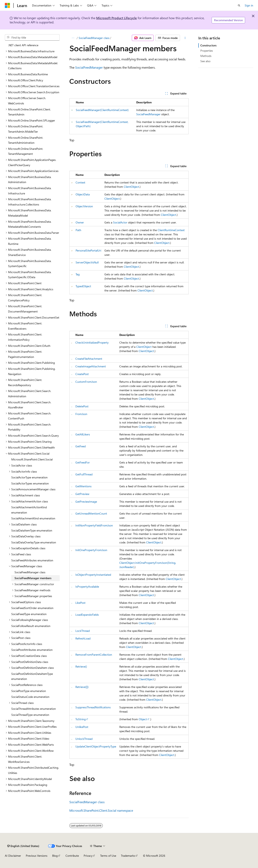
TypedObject (83, 286)
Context (80, 182)
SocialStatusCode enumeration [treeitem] (30, 697)
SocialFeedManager (89, 67)
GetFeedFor (83, 462)
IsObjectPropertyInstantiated (93, 575)
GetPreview (82, 494)
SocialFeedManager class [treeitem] (30, 572)
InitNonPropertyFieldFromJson (94, 525)
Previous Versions (37, 856)
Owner (80, 222)
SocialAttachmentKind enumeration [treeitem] (33, 518)
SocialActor (120, 222)
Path (78, 230)
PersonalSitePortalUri (88, 250)
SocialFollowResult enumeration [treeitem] (31, 626)
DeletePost (82, 406)
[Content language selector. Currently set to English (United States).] (23, 846)
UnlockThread (84, 739)
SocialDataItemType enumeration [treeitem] (32, 530)
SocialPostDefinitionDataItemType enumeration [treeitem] (32, 676)
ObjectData (83, 194)
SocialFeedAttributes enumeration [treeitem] (32, 560)
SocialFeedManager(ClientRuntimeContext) (102, 110)
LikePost (80, 603)
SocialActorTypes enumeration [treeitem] (30, 483)
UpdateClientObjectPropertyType (96, 746)
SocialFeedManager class (94, 38)
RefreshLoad (83, 638)
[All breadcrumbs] (73, 38)
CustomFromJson (86, 382)
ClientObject (131, 187)
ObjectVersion (84, 206)
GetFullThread (84, 474)
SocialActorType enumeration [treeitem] (29, 477)
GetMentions (83, 486)
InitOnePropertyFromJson (91, 550)
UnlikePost (82, 727)
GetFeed (81, 446)
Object (143, 719)
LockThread (83, 631)
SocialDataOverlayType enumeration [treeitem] (34, 542)
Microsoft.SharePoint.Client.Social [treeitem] (32, 459)
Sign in (249, 5)
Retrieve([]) (82, 687)
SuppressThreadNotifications (93, 707)
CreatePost (82, 374)
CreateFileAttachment (89, 359)
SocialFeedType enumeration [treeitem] (29, 614)
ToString (81, 719)
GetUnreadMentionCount (91, 513)
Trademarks (128, 856)
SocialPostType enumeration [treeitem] (29, 691)
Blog (55, 856)
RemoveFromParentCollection (94, 655)
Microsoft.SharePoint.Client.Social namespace (101, 810)
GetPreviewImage (86, 502)
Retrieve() (81, 666)
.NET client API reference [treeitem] (23, 45)
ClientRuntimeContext (171, 230)
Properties (207, 51)
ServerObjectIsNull (87, 262)
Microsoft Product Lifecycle (117, 18)
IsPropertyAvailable (87, 587)
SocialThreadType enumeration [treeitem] (30, 715)
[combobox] (32, 38)
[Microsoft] (7, 5)
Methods (206, 56)
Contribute (72, 856)
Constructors (208, 45)
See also (205, 61)
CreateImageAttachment (91, 366)
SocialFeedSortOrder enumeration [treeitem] (32, 608)
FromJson (81, 414)
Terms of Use (108, 856)
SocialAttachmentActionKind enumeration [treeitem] (29, 510)
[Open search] (239, 5)
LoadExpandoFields (87, 615)
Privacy (88, 856)
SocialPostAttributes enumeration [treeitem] (32, 650)
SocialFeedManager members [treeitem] (33, 578)
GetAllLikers (83, 434)
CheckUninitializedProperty (92, 342)
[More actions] (185, 38)
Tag (78, 274)
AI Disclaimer (13, 856)
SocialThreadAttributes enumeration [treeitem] (34, 709)
